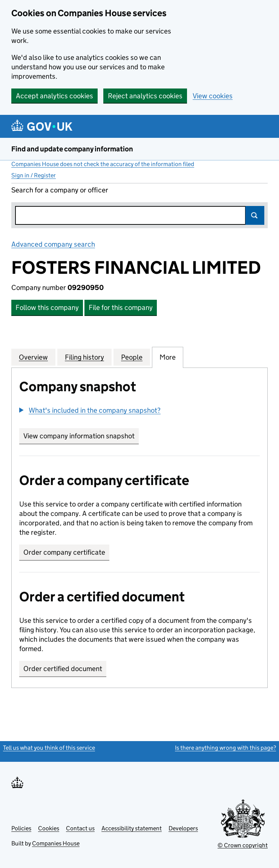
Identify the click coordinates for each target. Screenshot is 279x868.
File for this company (121, 307)
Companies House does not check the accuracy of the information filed (103, 164)
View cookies (213, 96)
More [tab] (168, 357)
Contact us (80, 828)
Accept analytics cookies (54, 96)
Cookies (49, 828)
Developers (183, 828)
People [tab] (132, 357)
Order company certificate (64, 552)
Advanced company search (53, 244)
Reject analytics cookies (145, 96)
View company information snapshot (81, 436)
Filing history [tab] (84, 357)
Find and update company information (72, 149)
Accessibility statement (132, 828)
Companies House (56, 843)
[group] (139, 411)
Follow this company (47, 307)
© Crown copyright (243, 845)
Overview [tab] (33, 357)
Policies (21, 828)
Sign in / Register (34, 175)
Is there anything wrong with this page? (225, 748)
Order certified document (63, 669)
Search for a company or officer (60, 190)
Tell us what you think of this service (49, 748)
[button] (90, 410)
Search (255, 215)
